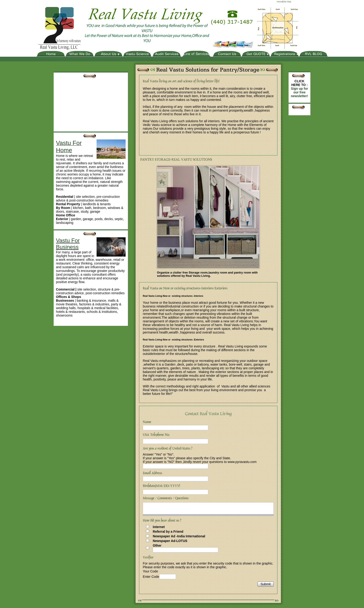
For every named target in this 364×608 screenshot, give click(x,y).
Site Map (287, 2)
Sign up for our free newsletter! (299, 92)
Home (279, 2)
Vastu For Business (68, 244)
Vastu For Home (69, 147)
